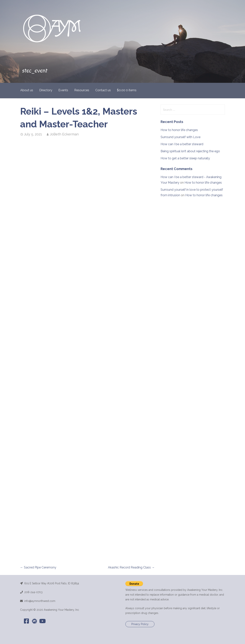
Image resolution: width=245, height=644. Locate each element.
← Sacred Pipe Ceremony (38, 567)
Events (63, 90)
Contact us (103, 90)
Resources (82, 90)
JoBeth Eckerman (64, 134)
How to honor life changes (179, 130)
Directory (46, 90)
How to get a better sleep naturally (185, 158)
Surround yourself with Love (180, 137)
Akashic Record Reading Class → (131, 567)
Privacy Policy (140, 624)
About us (27, 90)
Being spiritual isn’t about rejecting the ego (190, 151)
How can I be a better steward (182, 144)
